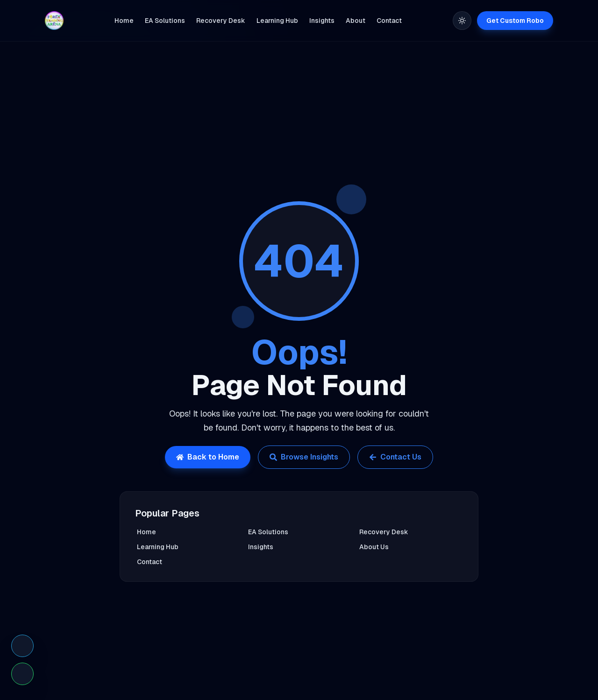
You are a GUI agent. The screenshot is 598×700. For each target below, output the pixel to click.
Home (146, 532)
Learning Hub (158, 547)
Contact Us (395, 457)
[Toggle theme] (462, 21)
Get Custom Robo (515, 21)
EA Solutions (268, 532)
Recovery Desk (384, 532)
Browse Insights (304, 457)
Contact (149, 562)
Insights (261, 547)
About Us (374, 547)
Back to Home (208, 457)
